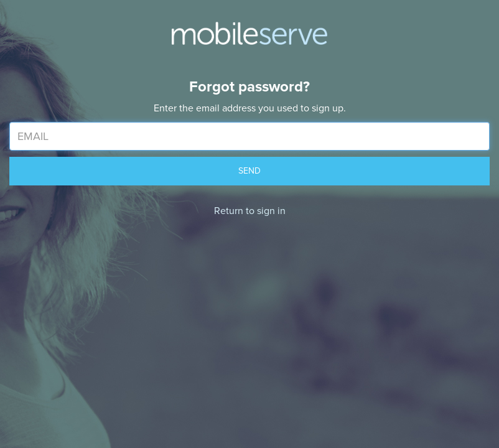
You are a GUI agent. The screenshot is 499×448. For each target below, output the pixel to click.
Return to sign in (250, 211)
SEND (250, 171)
